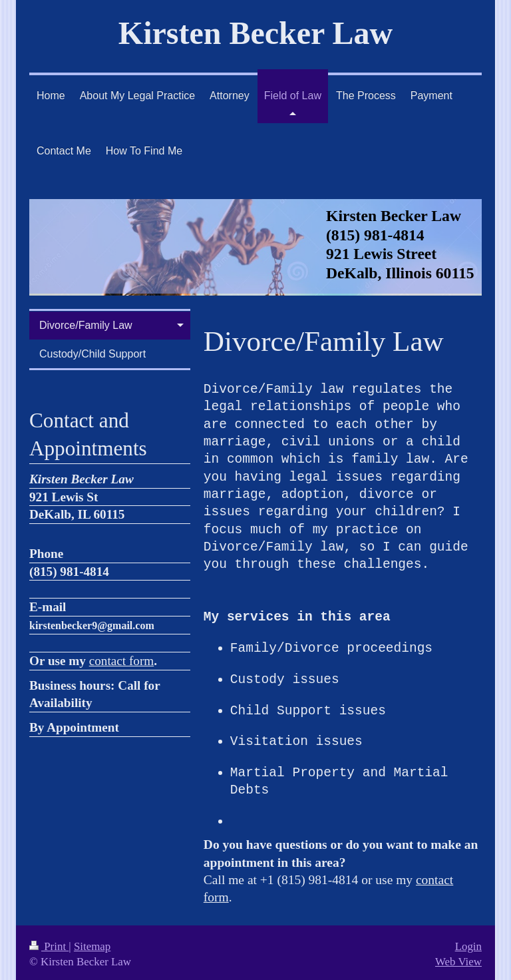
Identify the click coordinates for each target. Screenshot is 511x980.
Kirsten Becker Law (255, 33)
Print (49, 943)
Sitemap (92, 943)
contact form (122, 661)
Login (468, 943)
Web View (458, 958)
